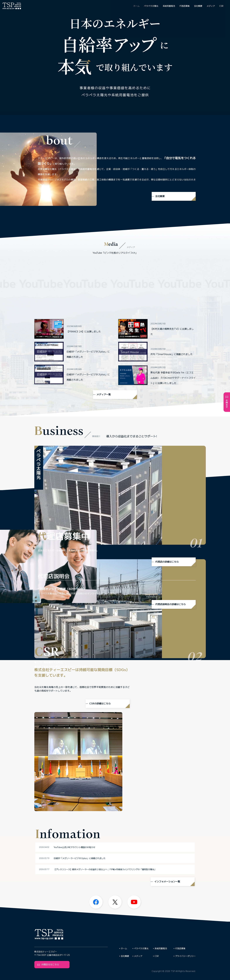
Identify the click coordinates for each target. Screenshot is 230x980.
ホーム (136, 6)
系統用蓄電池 (169, 6)
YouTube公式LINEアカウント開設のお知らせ (95, 807)
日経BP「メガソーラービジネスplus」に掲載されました (101, 818)
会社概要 (198, 6)
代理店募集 (185, 6)
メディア (211, 6)
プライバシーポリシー (185, 956)
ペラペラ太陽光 (151, 6)
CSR (221, 6)
